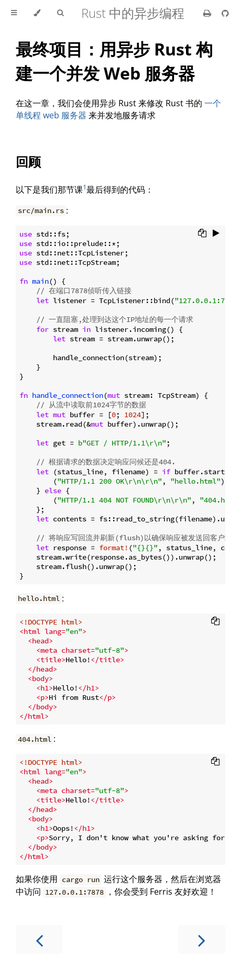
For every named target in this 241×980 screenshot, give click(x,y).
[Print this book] (208, 13)
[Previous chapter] (39, 939)
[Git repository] (225, 13)
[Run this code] (216, 234)
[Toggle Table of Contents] (14, 13)
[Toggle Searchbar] (60, 13)
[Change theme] (37, 13)
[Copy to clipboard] (202, 234)
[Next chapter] (202, 939)
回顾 (28, 162)
